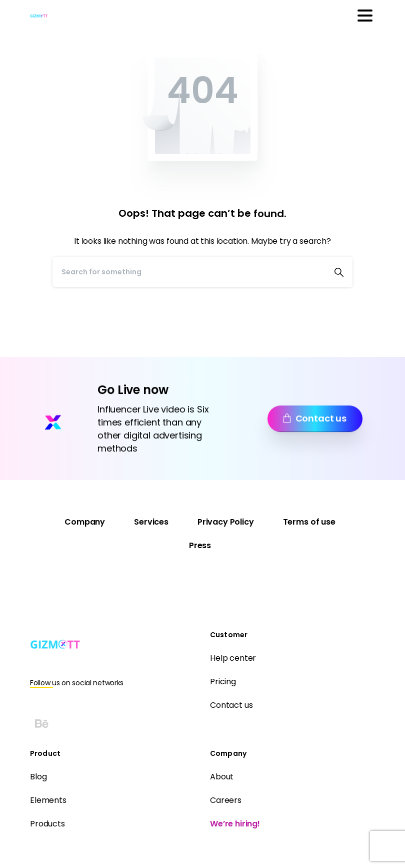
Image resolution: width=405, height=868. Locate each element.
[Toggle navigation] (365, 16)
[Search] (189, 272)
